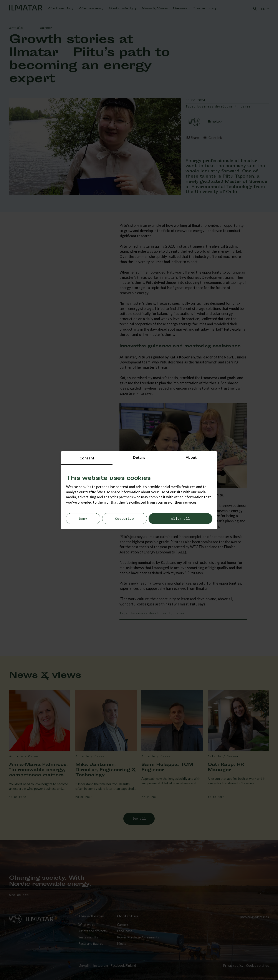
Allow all (180, 519)
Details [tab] (139, 457)
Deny (83, 519)
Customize (124, 519)
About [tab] (191, 457)
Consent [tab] (87, 458)
